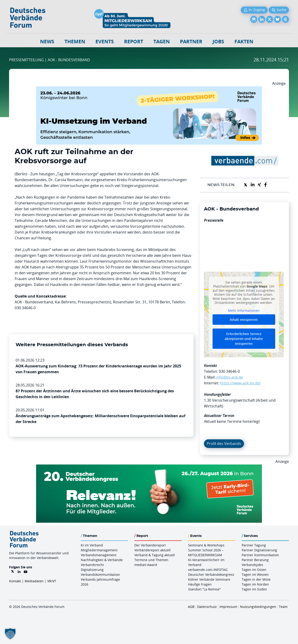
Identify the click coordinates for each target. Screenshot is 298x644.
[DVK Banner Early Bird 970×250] (149, 467)
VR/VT (52, 581)
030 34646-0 (229, 371)
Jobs (218, 42)
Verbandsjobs (252, 565)
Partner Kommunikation (260, 555)
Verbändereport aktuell (152, 550)
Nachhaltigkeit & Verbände (102, 560)
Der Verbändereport (150, 545)
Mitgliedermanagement (99, 550)
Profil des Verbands (224, 444)
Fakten (244, 42)
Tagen (162, 42)
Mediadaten (34, 581)
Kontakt (15, 581)
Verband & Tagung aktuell (155, 555)
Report (134, 42)
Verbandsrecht (92, 565)
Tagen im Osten (254, 570)
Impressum (228, 607)
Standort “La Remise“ (204, 589)
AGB (191, 607)
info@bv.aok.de (230, 377)
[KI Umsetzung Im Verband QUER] (149, 89)
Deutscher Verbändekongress (211, 575)
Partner (191, 42)
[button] (10, 634)
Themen (75, 42)
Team (283, 607)
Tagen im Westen (255, 575)
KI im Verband (92, 545)
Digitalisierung (92, 570)
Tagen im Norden (255, 584)
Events (105, 42)
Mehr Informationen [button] (244, 310)
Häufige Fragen (200, 584)
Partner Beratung (255, 560)
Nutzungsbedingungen (258, 607)
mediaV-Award (146, 565)
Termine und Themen (151, 560)
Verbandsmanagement (99, 555)
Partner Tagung (254, 545)
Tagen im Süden (254, 589)
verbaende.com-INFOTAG (208, 570)
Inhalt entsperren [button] (244, 320)
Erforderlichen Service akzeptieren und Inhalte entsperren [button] (244, 339)
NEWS (47, 42)
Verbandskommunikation (100, 575)
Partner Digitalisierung (259, 550)
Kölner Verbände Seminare (209, 579)
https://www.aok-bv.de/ (240, 383)
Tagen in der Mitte (256, 579)
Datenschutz (207, 607)
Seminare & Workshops (206, 545)
